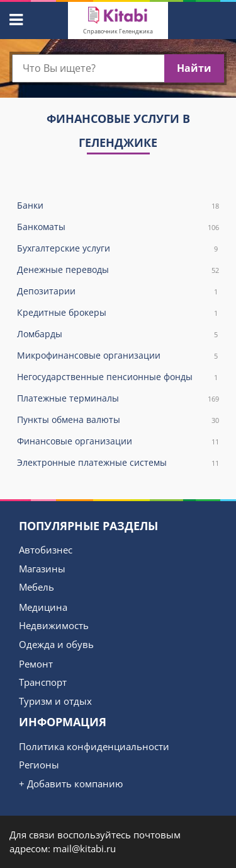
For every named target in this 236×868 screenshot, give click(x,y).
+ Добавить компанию (71, 784)
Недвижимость (54, 625)
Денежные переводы (118, 270)
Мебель (37, 587)
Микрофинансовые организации (118, 356)
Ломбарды (118, 334)
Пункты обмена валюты (118, 420)
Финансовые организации (118, 442)
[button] (14, 18)
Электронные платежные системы (118, 463)
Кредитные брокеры (118, 313)
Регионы (39, 765)
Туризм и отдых (55, 701)
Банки (118, 206)
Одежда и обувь (56, 644)
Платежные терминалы (118, 399)
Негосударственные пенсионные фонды (118, 377)
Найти (194, 68)
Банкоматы (118, 227)
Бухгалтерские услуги (118, 249)
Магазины (42, 569)
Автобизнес (46, 550)
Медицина (43, 607)
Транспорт (43, 682)
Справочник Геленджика (118, 31)
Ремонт (36, 664)
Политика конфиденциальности (94, 746)
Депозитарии (118, 292)
